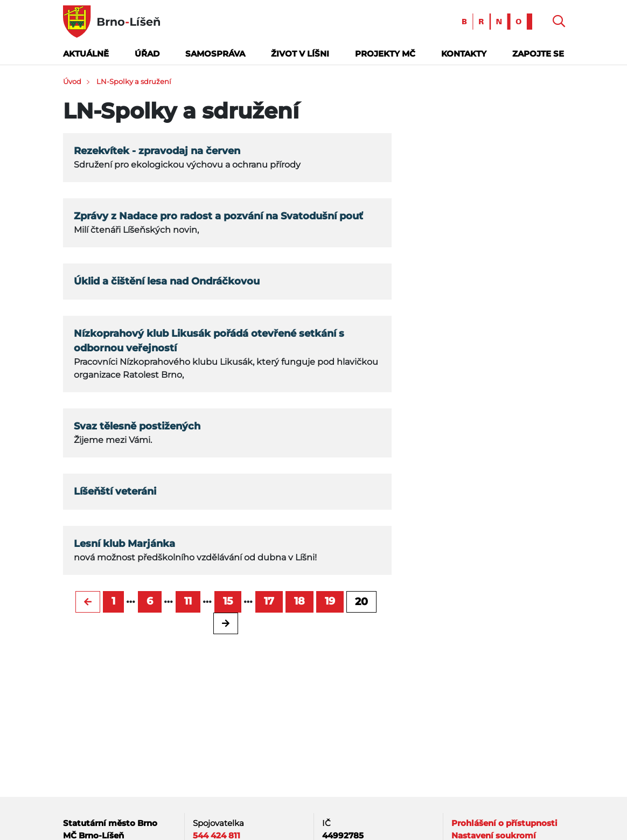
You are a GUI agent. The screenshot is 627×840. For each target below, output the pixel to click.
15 (228, 601)
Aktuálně (86, 54)
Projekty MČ (385, 54)
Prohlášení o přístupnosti (504, 823)
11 (188, 601)
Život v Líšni (300, 54)
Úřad (147, 54)
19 (330, 601)
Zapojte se (538, 54)
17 (269, 601)
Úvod (72, 81)
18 (299, 601)
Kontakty (464, 54)
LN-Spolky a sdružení (134, 81)
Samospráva (215, 54)
